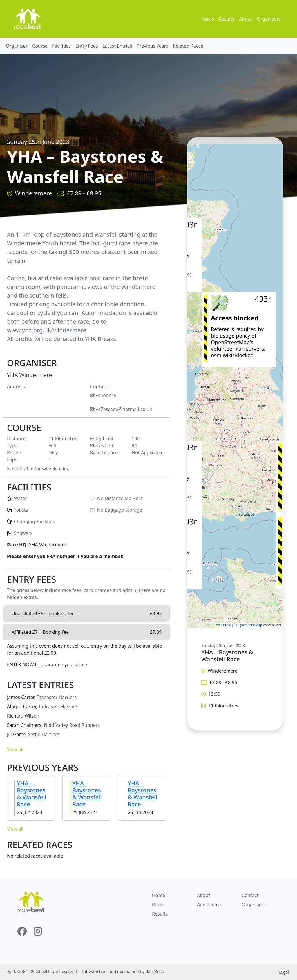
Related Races (188, 46)
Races (208, 19)
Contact (250, 895)
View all (15, 749)
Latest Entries (117, 46)
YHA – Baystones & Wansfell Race (31, 794)
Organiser (17, 46)
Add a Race (209, 905)
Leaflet (224, 625)
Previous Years (152, 46)
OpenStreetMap (250, 625)
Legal (284, 972)
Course (40, 46)
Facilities (61, 46)
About (246, 19)
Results (227, 19)
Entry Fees (87, 46)
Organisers (269, 19)
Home (159, 895)
